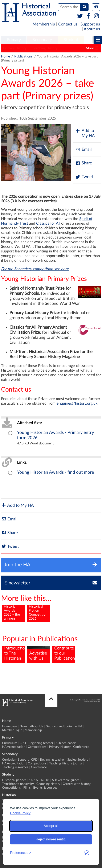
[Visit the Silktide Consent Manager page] (87, 853)
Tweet (84, 177)
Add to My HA (85, 133)
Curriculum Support (15, 760)
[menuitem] (14, 40)
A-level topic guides (66, 780)
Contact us (68, 24)
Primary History (15, 48)
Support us (90, 24)
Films (27, 788)
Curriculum (10, 743)
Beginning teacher (41, 743)
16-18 (45, 780)
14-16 (33, 780)
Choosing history (48, 784)
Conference (81, 747)
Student (71, 40)
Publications (23, 56)
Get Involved (55, 726)
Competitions (37, 747)
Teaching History (45, 48)
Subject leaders (66, 743)
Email (83, 150)
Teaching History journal (66, 763)
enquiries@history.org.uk (77, 404)
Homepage (10, 726)
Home (5, 56)
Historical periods (14, 780)
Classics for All (48, 224)
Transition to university (18, 784)
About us (92, 29)
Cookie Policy (20, 813)
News (24, 726)
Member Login (12, 730)
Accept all (51, 826)
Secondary (42, 40)
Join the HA (74, 726)
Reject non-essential (51, 839)
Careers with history (77, 784)
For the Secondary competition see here (35, 269)
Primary (14, 40)
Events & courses (45, 788)
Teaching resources (15, 767)
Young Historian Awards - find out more (56, 472)
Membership (44, 24)
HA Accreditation (14, 747)
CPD (23, 743)
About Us (37, 726)
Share (84, 163)
